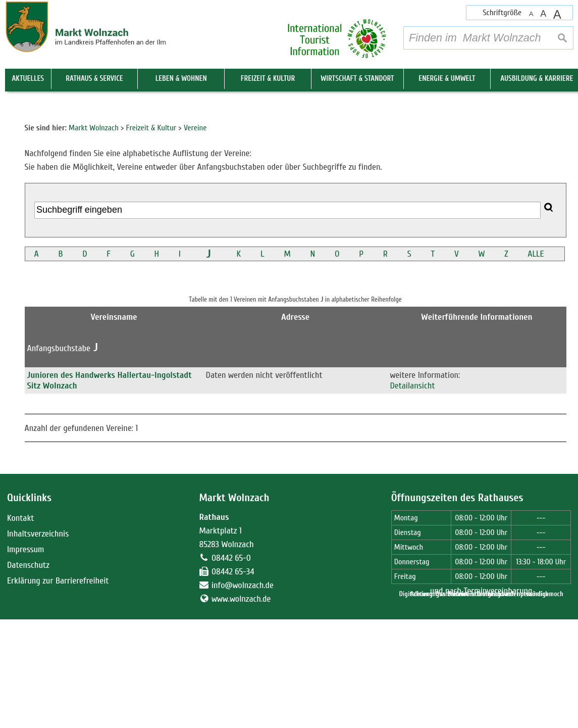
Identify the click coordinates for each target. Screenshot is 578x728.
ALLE (536, 432)
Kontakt (20, 695)
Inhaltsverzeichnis (38, 711)
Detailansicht (412, 564)
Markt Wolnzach (234, 676)
